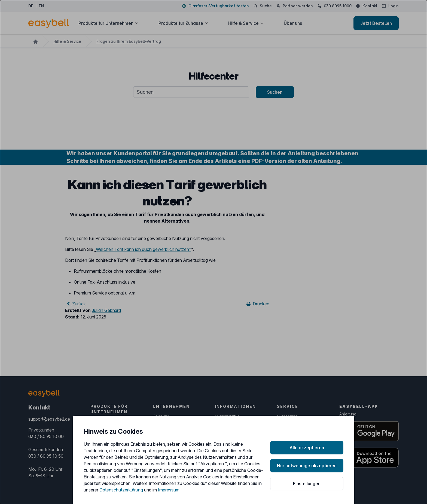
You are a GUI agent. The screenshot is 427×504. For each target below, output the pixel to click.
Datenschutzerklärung (121, 490)
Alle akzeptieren (307, 448)
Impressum (169, 490)
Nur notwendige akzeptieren (307, 466)
